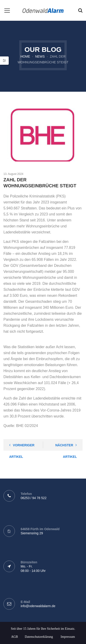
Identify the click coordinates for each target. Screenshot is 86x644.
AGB (14, 637)
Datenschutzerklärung (39, 637)
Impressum (68, 637)
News (40, 56)
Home (25, 56)
